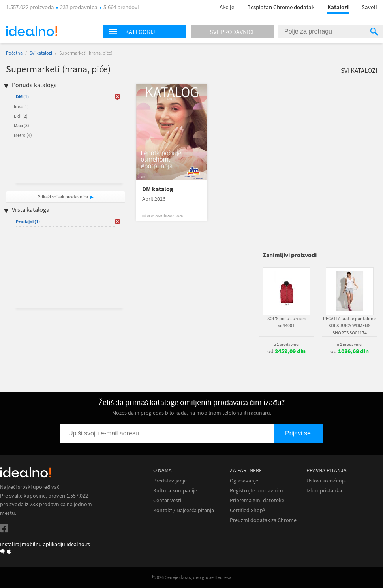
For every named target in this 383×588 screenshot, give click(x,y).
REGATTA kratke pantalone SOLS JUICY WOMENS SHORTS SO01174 (349, 325)
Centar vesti (167, 500)
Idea (21, 106)
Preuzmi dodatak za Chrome (263, 520)
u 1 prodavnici (286, 344)
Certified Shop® (248, 510)
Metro (23, 135)
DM (22, 97)
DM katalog (158, 189)
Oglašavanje (244, 481)
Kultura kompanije (175, 491)
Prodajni (28, 221)
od (286, 351)
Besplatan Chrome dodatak (281, 7)
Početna (14, 53)
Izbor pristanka (324, 491)
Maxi (22, 125)
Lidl (21, 116)
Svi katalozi (41, 53)
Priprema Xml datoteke (257, 500)
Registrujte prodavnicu (256, 491)
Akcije (227, 7)
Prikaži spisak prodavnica (63, 197)
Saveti (369, 7)
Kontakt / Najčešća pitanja (184, 510)
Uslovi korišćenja (326, 481)
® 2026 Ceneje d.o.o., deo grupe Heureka (191, 577)
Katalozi (338, 7)
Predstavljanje (170, 481)
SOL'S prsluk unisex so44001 (286, 322)
